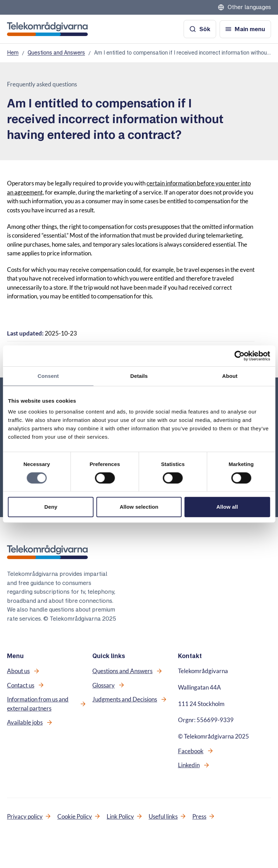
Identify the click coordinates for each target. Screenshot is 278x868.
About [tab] (230, 376)
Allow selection (139, 507)
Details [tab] (139, 376)
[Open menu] (245, 29)
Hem (13, 53)
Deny (51, 507)
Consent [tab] (48, 376)
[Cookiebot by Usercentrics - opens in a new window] (239, 356)
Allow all (227, 507)
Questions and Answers (56, 53)
